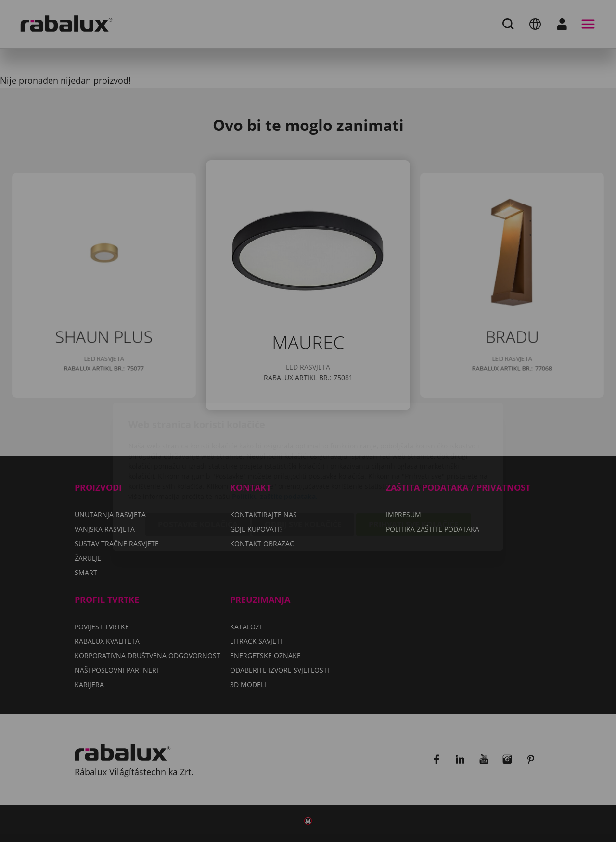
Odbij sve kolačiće (303, 469)
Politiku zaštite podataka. (275, 440)
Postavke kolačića (198, 469)
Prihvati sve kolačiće (414, 469)
